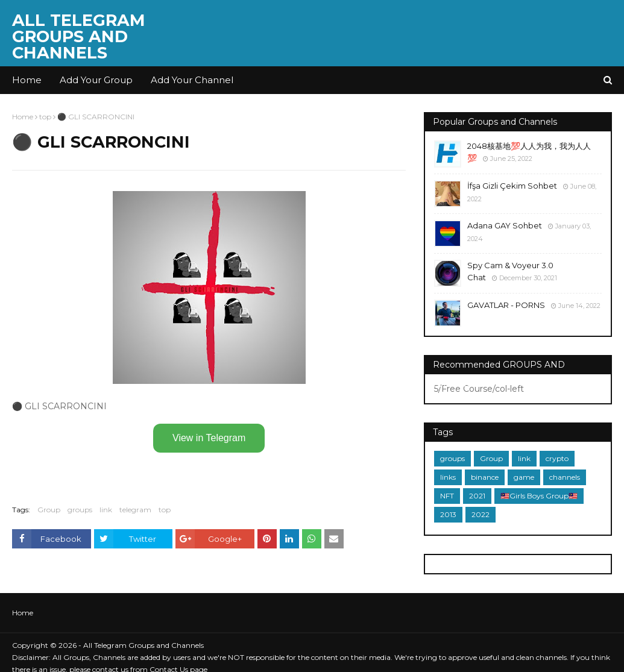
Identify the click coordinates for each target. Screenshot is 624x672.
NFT (447, 496)
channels (565, 477)
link (106, 510)
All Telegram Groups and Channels (79, 36)
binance (485, 477)
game (524, 477)
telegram (135, 510)
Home (23, 117)
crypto (557, 458)
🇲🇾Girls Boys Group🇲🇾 (539, 496)
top (45, 117)
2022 (481, 514)
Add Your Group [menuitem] (96, 80)
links (448, 477)
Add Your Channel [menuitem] (192, 80)
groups (80, 510)
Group (49, 510)
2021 (477, 496)
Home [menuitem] (27, 80)
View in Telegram (209, 438)
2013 (448, 514)
